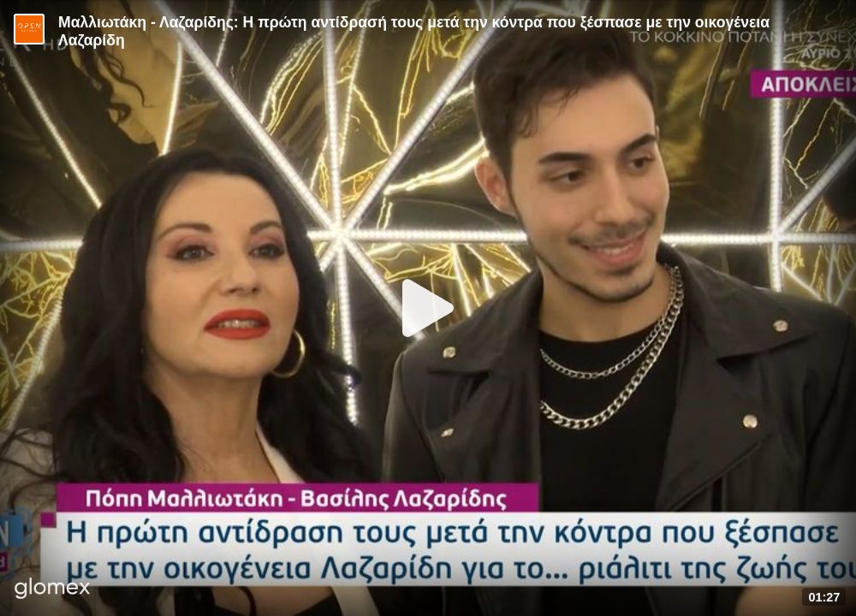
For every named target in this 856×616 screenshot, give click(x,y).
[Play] (428, 308)
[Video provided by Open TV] (29, 29)
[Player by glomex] (53, 590)
